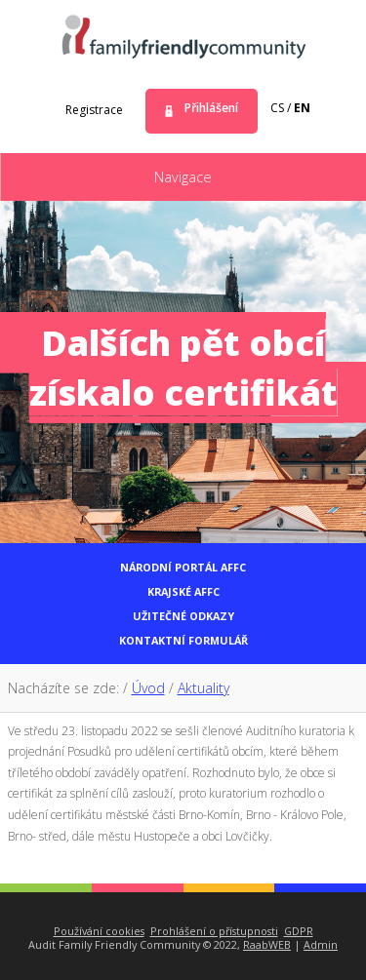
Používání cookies (99, 931)
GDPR (299, 931)
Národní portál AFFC (183, 567)
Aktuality (203, 688)
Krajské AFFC (183, 591)
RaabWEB (267, 944)
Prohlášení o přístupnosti (214, 931)
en (302, 108)
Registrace (94, 110)
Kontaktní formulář (183, 640)
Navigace (183, 177)
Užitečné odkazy (183, 616)
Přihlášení (211, 108)
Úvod (148, 688)
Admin (321, 944)
